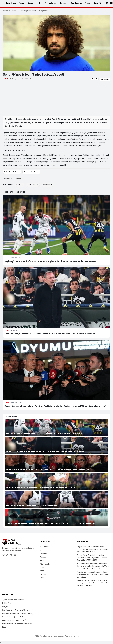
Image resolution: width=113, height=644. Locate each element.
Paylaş (105, 79)
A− (93, 79)
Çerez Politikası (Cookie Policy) (14, 617)
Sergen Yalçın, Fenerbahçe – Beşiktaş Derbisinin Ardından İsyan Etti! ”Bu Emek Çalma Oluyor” (50, 334)
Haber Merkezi (15, 179)
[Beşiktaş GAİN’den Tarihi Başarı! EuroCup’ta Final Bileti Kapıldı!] (56, 500)
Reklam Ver (7, 603)
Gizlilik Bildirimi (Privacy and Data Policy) (17, 624)
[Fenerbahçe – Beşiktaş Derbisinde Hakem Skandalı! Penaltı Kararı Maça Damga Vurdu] (56, 482)
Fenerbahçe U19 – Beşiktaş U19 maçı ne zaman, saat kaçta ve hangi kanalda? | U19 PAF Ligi (93, 583)
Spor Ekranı (11, 3)
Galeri (96, 3)
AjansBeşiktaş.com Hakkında (13, 600)
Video (88, 3)
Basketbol (32, 3)
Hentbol (63, 3)
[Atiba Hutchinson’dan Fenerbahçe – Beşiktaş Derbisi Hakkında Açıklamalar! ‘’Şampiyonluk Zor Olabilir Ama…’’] (56, 518)
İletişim (5, 607)
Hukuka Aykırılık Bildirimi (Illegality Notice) (18, 613)
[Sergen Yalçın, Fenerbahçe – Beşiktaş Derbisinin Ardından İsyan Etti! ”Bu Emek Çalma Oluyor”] (56, 446)
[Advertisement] (56, 98)
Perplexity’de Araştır (31, 172)
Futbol (22, 3)
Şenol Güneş (48, 185)
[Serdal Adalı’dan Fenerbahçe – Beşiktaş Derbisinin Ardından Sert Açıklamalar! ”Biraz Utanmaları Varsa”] (56, 464)
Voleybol (53, 3)
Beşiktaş (20, 185)
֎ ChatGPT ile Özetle (12, 172)
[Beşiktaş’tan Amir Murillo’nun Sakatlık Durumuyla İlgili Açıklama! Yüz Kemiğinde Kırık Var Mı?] (56, 428)
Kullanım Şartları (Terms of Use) (14, 620)
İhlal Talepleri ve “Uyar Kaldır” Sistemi (16, 610)
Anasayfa (7, 11)
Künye (5, 627)
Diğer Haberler (76, 3)
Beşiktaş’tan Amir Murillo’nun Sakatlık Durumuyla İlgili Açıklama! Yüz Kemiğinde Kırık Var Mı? (50, 261)
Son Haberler (44, 547)
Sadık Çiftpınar (33, 185)
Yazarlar (43, 574)
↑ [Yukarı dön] (0, 643)
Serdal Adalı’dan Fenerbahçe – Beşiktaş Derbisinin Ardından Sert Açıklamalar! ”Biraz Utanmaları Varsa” (55, 406)
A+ (97, 79)
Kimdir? (43, 3)
